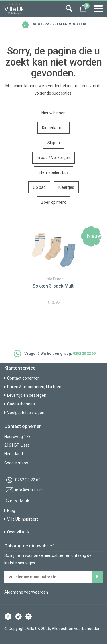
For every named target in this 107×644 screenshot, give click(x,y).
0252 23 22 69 (84, 354)
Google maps (16, 463)
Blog (10, 511)
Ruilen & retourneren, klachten (33, 387)
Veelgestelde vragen (24, 413)
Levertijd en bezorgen (25, 395)
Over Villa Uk (17, 532)
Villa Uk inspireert (21, 519)
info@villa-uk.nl (23, 490)
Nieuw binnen (53, 113)
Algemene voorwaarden (26, 592)
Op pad (39, 187)
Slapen (54, 143)
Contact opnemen (22, 378)
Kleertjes (66, 187)
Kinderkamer (53, 128)
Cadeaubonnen (20, 404)
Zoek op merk (53, 202)
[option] (53, 264)
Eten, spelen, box (54, 172)
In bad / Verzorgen (53, 158)
